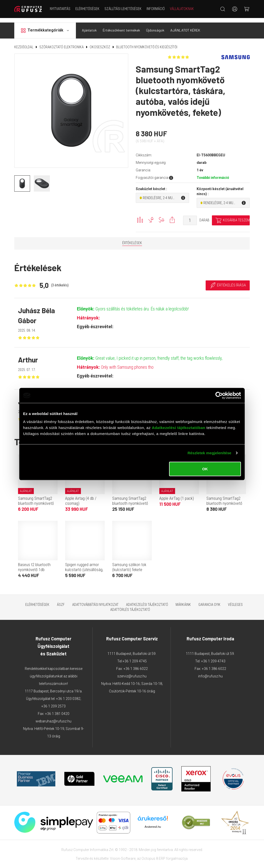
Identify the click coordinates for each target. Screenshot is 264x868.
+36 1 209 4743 (213, 657)
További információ (213, 173)
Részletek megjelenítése (210, 453)
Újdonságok (155, 26)
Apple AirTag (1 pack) (177, 494)
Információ (156, 9)
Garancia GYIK (209, 600)
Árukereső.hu (153, 822)
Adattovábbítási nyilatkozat (95, 600)
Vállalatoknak (182, 9)
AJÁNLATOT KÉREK (185, 26)
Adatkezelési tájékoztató (147, 600)
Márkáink (183, 600)
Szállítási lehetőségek (123, 9)
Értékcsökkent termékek (121, 26)
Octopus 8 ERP (153, 854)
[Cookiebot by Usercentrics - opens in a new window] (219, 395)
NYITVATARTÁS (60, 9)
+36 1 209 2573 (53, 702)
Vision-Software (123, 854)
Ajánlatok (89, 26)
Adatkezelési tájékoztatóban (179, 427)
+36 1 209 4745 (135, 657)
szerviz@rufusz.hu (132, 672)
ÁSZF (61, 600)
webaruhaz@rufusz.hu (53, 717)
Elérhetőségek (87, 9)
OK (205, 469)
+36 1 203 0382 (68, 694)
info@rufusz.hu (210, 672)
